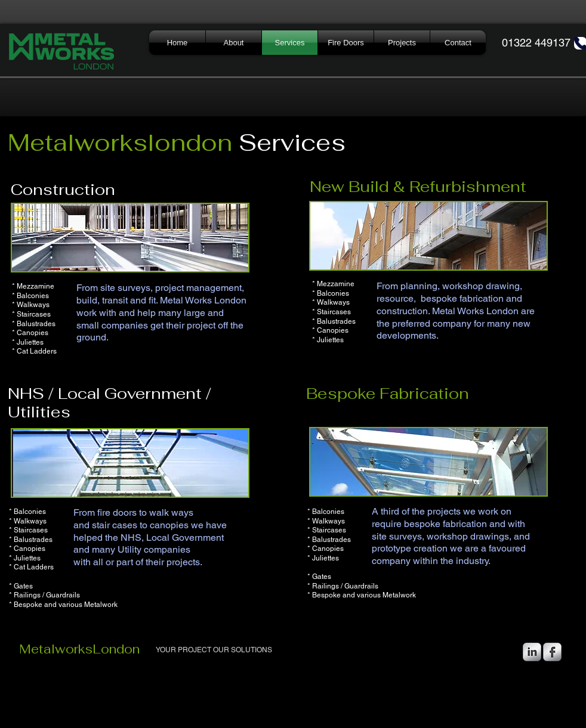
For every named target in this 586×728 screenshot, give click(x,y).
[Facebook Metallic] (552, 652)
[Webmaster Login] (470, 700)
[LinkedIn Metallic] (532, 652)
